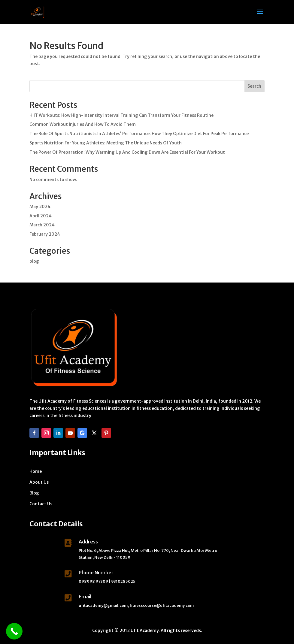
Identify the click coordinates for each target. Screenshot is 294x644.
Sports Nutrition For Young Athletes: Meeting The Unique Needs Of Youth (106, 143)
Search (254, 86)
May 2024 (40, 207)
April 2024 (41, 216)
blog (34, 261)
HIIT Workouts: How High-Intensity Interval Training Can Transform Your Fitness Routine (121, 115)
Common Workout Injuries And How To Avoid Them (83, 124)
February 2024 (45, 234)
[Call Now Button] (14, 631)
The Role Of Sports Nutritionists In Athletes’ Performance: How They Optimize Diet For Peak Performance (139, 134)
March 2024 (42, 225)
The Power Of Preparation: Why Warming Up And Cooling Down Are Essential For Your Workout (127, 152)
